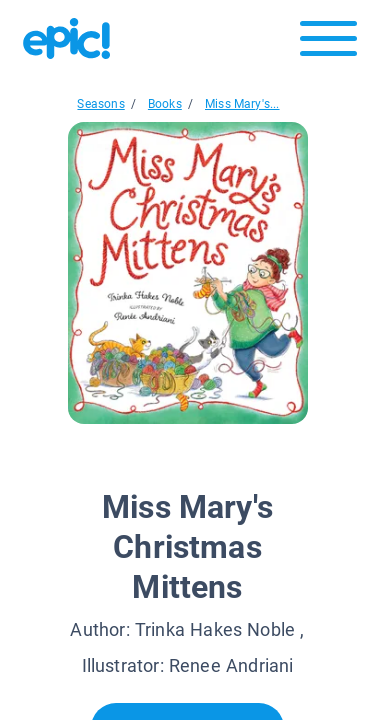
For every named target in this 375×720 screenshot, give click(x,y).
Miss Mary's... (242, 104)
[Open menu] (328, 43)
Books (165, 104)
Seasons (100, 104)
